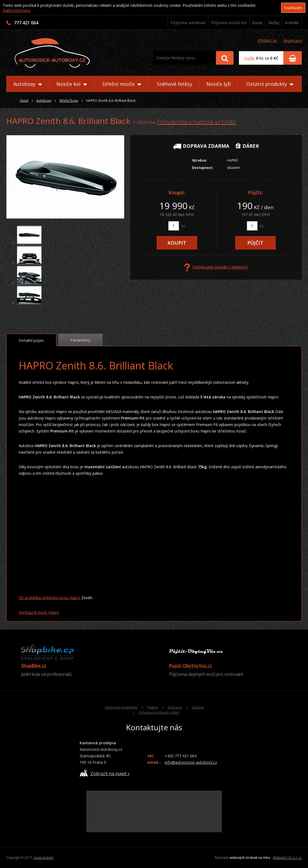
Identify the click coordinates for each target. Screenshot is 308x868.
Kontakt (292, 23)
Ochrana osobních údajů (159, 712)
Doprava (175, 707)
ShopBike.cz (34, 666)
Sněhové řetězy (174, 84)
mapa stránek (43, 858)
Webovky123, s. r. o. (287, 858)
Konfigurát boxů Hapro (39, 612)
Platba (153, 707)
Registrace (293, 40)
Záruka (198, 707)
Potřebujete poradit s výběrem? (216, 267)
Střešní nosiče (122, 84)
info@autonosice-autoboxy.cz (191, 762)
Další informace (17, 10)
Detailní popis (31, 340)
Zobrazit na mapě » (105, 773)
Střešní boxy (69, 101)
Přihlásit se (267, 40)
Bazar (257, 23)
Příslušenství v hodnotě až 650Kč (197, 122)
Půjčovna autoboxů (188, 23)
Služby (274, 23)
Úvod (24, 101)
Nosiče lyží (219, 84)
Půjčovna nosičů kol (229, 23)
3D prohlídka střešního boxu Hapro (50, 598)
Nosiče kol (72, 84)
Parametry (80, 340)
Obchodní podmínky (121, 707)
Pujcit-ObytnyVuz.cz (190, 666)
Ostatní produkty (270, 84)
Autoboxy (28, 84)
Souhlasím (293, 8)
